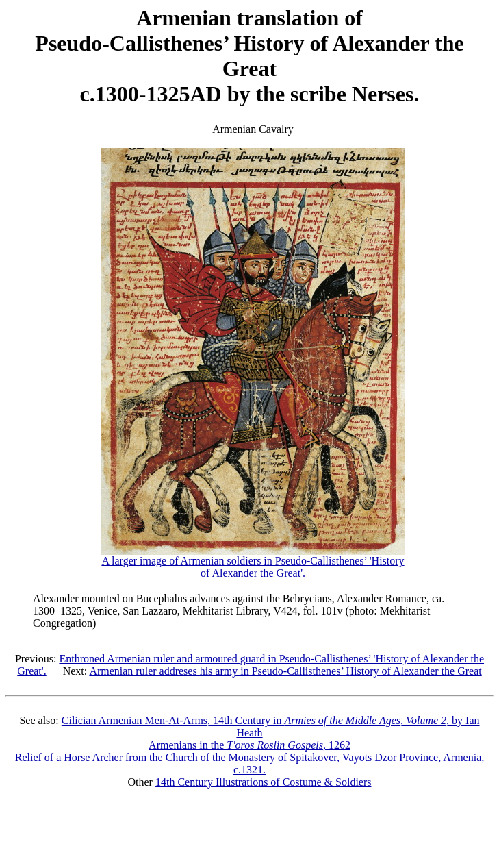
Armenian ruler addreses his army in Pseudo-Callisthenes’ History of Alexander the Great (285, 671)
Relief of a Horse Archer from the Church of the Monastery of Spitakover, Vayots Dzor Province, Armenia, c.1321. (250, 764)
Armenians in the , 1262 (249, 745)
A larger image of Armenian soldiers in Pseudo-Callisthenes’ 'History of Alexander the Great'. (253, 562)
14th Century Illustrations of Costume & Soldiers (264, 782)
